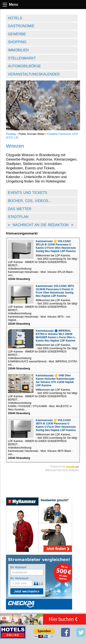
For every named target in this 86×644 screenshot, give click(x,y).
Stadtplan (18, 217)
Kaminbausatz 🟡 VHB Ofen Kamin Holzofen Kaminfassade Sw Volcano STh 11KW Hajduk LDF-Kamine (55, 380)
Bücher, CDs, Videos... (30, 201)
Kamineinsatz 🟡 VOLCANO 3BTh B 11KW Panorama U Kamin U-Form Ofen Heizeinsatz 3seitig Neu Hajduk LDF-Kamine (56, 425)
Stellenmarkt (22, 58)
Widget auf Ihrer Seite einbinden (62, 470)
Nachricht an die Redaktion (41, 225)
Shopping (17, 42)
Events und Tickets (28, 193)
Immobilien (18, 50)
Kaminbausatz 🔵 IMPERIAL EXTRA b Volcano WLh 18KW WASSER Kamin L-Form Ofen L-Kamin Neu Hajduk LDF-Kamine (56, 336)
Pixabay (11, 134)
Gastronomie (21, 26)
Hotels (15, 18)
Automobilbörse (24, 66)
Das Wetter (20, 209)
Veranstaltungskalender (34, 74)
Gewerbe (17, 34)
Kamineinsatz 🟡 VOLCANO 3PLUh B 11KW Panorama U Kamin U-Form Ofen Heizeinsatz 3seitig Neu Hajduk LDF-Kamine (56, 246)
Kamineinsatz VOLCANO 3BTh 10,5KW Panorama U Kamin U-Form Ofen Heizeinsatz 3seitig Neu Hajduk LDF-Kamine (55, 291)
